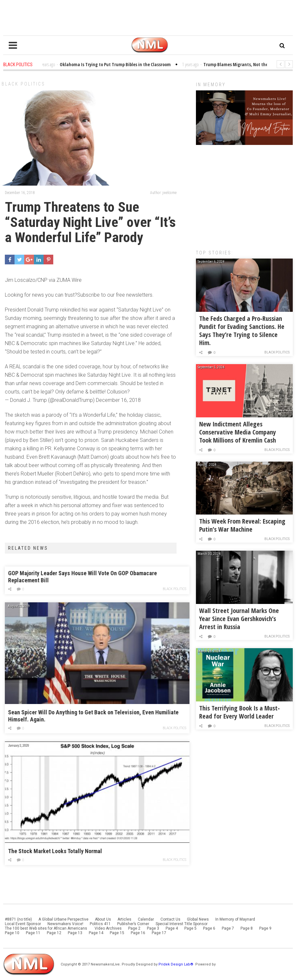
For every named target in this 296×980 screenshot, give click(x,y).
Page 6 (209, 928)
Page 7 (228, 928)
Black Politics (23, 84)
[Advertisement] (244, 194)
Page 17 (159, 933)
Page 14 (96, 933)
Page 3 (153, 928)
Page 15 (117, 933)
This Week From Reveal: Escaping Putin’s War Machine (242, 525)
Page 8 (247, 928)
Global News (198, 919)
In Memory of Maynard (235, 919)
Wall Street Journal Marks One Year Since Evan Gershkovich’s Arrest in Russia (239, 619)
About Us (103, 919)
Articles (124, 919)
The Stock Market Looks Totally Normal (55, 851)
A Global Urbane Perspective (63, 919)
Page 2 (134, 928)
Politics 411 (100, 924)
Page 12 (54, 933)
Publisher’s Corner (133, 924)
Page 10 (12, 933)
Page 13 (75, 933)
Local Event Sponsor (23, 924)
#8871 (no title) (18, 919)
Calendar (146, 919)
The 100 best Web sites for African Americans (46, 928)
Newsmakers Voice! (65, 924)
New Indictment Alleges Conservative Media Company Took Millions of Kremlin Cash (238, 432)
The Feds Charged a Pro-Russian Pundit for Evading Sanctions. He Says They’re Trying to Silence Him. (242, 331)
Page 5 (190, 928)
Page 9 (265, 928)
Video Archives (108, 928)
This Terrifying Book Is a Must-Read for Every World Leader (240, 712)
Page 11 (33, 933)
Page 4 (172, 928)
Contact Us (170, 919)
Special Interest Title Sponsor (182, 924)
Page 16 (138, 933)
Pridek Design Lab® (176, 964)
